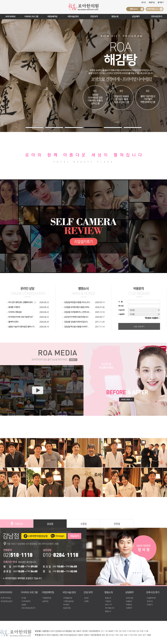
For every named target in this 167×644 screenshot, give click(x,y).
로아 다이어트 (10, 16)
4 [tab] (86, 128)
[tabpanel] (83, 76)
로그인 (144, 3)
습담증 (24, 605)
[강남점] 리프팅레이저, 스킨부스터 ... (78, 312)
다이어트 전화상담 (15, 312)
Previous (3, 76)
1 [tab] (27, 128)
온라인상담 (130, 598)
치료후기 (150, 605)
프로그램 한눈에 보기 (29, 608)
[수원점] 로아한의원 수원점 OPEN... (77, 307)
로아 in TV (108, 605)
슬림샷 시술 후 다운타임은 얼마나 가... (22, 327)
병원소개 (115, 16)
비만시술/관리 (73, 16)
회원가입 (152, 3)
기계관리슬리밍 (68, 601)
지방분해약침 (52, 16)
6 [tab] (125, 128)
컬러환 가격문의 (14, 307)
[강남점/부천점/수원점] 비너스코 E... (78, 302)
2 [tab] (46, 128)
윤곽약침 (45, 601)
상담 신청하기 (139, 326)
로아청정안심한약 (7, 601)
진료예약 (129, 608)
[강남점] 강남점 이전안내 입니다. (76, 322)
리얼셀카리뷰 (151, 598)
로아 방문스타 (110, 608)
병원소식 (108, 611)
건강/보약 (94, 16)
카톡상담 (129, 605)
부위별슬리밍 (68, 598)
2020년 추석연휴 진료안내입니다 (76, 317)
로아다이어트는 (6, 598)
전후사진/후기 (157, 16)
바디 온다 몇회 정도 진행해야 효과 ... (21, 302)
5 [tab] (105, 128)
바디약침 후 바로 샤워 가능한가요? (21, 317)
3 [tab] (66, 128)
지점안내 (108, 601)
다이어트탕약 (26, 601)
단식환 (24, 598)
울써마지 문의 (13, 322)
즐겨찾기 (161, 3)
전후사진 (150, 601)
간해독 (86, 601)
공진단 (86, 598)
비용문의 (129, 601)
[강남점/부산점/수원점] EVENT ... (77, 327)
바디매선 (66, 605)
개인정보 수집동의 (151, 318)
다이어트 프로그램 (31, 16)
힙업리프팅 (67, 608)
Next (164, 76)
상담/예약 (136, 16)
